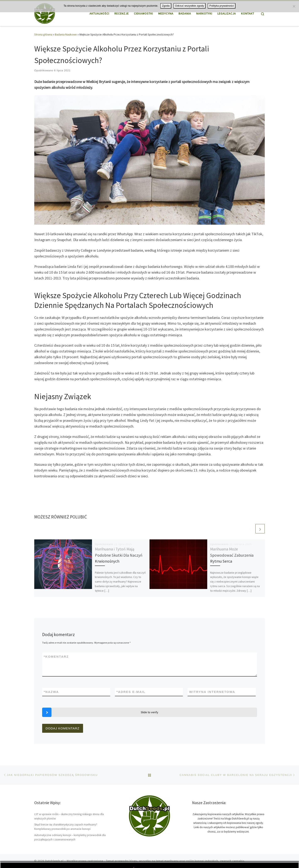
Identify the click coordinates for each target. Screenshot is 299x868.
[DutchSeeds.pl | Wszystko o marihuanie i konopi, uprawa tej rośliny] (45, 13)
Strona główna (43, 34)
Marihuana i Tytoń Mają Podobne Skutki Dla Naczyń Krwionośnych (119, 555)
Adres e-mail (131, 692)
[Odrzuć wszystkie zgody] (294, 6)
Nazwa (51, 692)
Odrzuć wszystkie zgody (189, 6)
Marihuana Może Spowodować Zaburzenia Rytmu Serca (232, 555)
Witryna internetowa (212, 692)
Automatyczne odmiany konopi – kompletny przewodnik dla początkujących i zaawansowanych (70, 837)
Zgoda (166, 6)
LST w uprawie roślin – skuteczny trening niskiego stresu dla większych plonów (69, 816)
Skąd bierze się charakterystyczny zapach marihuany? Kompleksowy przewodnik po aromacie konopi (66, 827)
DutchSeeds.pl (54, 861)
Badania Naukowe (66, 34)
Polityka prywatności (222, 6)
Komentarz (56, 656)
